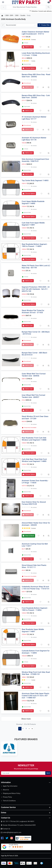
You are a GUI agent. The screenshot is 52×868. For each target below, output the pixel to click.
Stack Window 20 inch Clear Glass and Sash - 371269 (35, 417)
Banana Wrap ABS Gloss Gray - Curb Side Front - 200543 (36, 96)
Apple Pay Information (10, 786)
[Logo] (26, 2)
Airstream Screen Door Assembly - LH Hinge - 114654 (35, 482)
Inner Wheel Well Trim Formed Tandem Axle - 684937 (33, 396)
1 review (33, 61)
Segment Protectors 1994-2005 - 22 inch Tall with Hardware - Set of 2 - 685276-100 (36, 289)
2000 (17, 15)
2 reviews (33, 40)
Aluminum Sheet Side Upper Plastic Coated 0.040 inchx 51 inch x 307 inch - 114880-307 (35, 696)
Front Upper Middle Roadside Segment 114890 (33, 202)
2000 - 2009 (9, 15)
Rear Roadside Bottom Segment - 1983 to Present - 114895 (35, 245)
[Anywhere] (3, 7)
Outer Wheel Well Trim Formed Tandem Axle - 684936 (34, 375)
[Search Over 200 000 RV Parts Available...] (26, 7)
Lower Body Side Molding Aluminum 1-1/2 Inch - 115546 (36, 54)
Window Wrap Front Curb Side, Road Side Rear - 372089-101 (36, 673)
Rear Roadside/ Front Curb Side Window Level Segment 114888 (34, 439)
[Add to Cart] (28, 47)
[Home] (2, 15)
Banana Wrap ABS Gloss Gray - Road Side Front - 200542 (36, 75)
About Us (6, 790)
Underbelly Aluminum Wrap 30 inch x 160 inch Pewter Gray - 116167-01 (36, 588)
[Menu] (3, 2)
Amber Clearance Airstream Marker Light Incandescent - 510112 (35, 33)
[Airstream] (9, 748)
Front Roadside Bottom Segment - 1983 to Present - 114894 (35, 609)
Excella (23, 15)
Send (48, 773)
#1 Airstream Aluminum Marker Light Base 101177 (34, 118)
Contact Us (6, 829)
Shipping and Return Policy (12, 793)
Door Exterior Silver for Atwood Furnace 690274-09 (34, 503)
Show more (26, 719)
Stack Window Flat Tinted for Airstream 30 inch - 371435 (33, 311)
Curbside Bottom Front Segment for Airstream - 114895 (36, 652)
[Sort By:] (21, 25)
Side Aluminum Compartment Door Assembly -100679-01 (35, 160)
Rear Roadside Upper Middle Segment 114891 (33, 630)
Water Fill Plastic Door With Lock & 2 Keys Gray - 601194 (36, 267)
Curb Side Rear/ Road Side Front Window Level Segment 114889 (34, 460)
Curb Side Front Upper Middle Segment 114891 (33, 224)
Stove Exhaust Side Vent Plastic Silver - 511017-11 (34, 566)
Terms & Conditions (9, 801)
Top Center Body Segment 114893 (35, 180)
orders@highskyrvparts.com (12, 832)
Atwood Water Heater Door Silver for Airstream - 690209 (36, 524)
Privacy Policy (7, 797)
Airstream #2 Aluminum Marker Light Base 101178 (34, 139)
